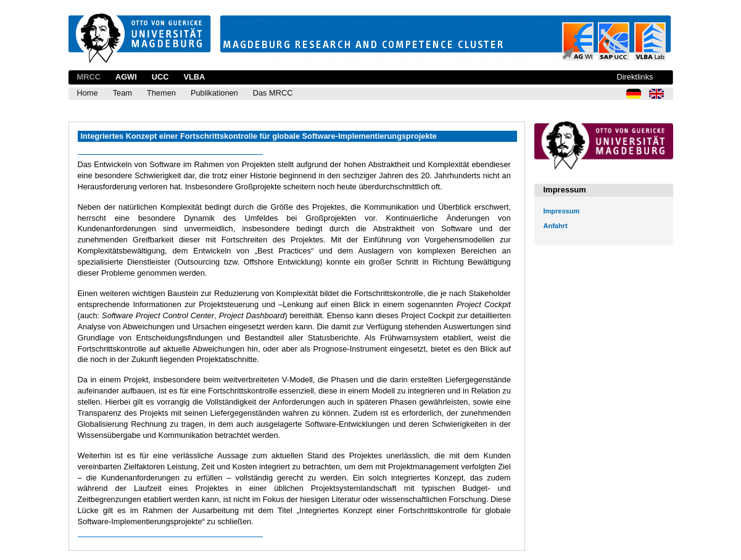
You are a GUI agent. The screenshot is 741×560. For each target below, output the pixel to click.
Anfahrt (556, 226)
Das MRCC (273, 93)
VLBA (194, 77)
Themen (161, 93)
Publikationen (214, 93)
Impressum (562, 211)
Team (122, 93)
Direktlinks (635, 77)
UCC (160, 77)
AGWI (126, 77)
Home (88, 93)
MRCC (89, 77)
